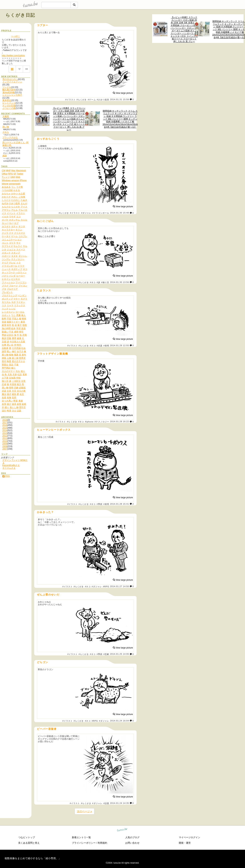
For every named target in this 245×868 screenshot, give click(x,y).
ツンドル (7, 87)
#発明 (106, 346)
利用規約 (102, 843)
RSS (6, 476)
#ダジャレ (86, 213)
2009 (5, 444)
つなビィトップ (27, 837)
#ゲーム (92, 100)
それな (6, 132)
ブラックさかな (10, 137)
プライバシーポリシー (84, 843)
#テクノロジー (102, 422)
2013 (5, 433)
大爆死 (6, 116)
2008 (5, 446)
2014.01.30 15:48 (119, 213)
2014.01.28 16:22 (119, 422)
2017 (5, 423)
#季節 (100, 504)
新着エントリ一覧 (81, 837)
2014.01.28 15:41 (119, 504)
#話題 (106, 803)
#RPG (106, 587)
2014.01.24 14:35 (119, 803)
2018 (5, 420)
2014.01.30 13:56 (119, 282)
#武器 (100, 346)
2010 (5, 441)
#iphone (89, 422)
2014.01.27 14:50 (119, 586)
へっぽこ (16, 36)
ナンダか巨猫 (9, 106)
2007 (5, 449)
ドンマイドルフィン (12, 82)
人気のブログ (132, 837)
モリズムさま (9, 468)
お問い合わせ (132, 843)
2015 (5, 428)
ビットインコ (9, 103)
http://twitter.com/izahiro (13, 56)
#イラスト (70, 100)
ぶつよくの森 (9, 108)
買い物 (6, 127)
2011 (5, 438)
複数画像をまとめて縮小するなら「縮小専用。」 (33, 858)
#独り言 (105, 282)
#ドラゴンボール (101, 213)
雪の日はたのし (10, 79)
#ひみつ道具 (103, 100)
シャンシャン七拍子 (12, 95)
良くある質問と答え (29, 843)
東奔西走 (7, 100)
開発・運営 (185, 843)
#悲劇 (106, 654)
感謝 (5, 156)
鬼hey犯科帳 (9, 92)
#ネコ (93, 282)
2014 (5, 430)
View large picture (123, 93)
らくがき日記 (20, 15)
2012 (5, 436)
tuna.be (122, 830)
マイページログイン (190, 837)
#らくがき (82, 100)
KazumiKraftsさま (11, 465)
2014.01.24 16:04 (119, 721)
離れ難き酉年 (9, 90)
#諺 (98, 282)
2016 (5, 425)
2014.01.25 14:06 (119, 654)
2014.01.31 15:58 (119, 99)
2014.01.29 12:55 (119, 345)
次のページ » (84, 811)
